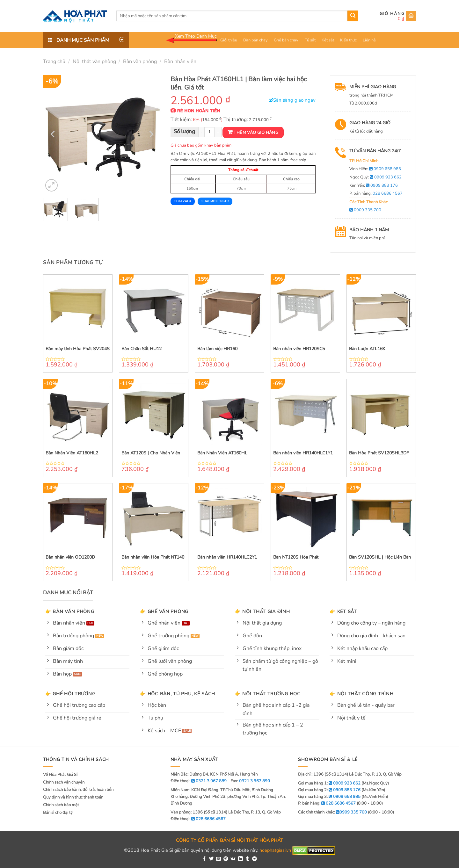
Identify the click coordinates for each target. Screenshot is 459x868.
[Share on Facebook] (204, 859)
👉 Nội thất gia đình (262, 611)
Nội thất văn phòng (94, 61)
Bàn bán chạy (255, 40)
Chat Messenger (215, 201)
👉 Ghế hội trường (70, 694)
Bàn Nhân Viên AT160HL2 (72, 453)
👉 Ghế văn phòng (164, 611)
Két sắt (328, 40)
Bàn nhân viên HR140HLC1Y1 (303, 453)
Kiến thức (348, 40)
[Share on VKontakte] (233, 859)
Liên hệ (369, 40)
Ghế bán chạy (286, 40)
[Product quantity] (210, 132)
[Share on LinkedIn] (240, 859)
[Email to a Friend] (219, 859)
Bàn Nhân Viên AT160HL (222, 453)
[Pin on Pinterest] (226, 859)
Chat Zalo (183, 201)
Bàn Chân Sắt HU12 (142, 349)
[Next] (150, 134)
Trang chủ (54, 61)
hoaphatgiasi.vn (275, 850)
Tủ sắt (310, 40)
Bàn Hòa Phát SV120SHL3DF (379, 453)
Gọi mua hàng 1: (329, 783)
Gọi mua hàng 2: (329, 790)
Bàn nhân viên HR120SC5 (299, 349)
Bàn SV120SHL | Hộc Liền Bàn (380, 557)
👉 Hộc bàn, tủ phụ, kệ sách (178, 694)
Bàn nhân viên (180, 61)
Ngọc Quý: (375, 177)
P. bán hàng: (376, 193)
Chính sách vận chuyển (64, 782)
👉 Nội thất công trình (361, 694)
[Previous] (54, 134)
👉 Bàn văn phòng (70, 611)
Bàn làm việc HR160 (217, 349)
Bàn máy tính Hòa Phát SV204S (78, 349)
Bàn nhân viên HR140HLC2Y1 (227, 557)
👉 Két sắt (343, 611)
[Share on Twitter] (211, 859)
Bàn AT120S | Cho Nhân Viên (151, 453)
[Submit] (353, 16)
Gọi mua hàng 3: (329, 797)
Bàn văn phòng (140, 61)
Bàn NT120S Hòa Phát (296, 557)
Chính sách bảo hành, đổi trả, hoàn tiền (78, 790)
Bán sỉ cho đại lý (58, 813)
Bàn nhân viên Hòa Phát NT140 (153, 557)
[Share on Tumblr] (248, 859)
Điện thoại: (198, 819)
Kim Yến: (374, 185)
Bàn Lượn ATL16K (367, 349)
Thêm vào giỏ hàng (256, 133)
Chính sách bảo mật (61, 805)
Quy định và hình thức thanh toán (73, 797)
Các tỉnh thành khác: (332, 812)
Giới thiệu (229, 40)
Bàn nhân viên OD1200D (70, 557)
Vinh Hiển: (375, 169)
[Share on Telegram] (255, 859)
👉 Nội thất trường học (268, 694)
